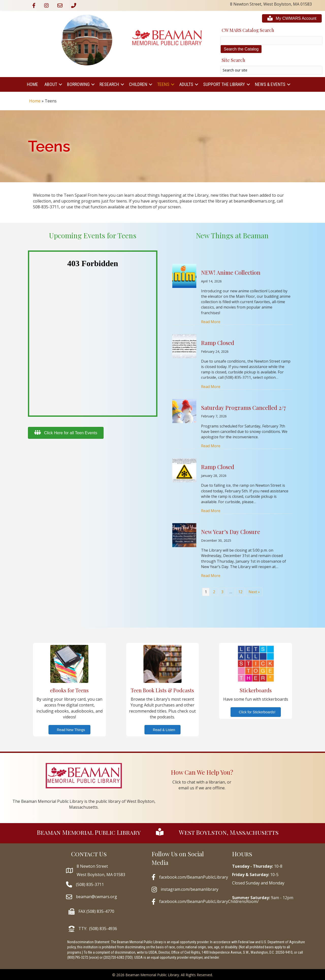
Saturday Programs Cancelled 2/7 (236, 426)
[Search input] (271, 70)
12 (235, 488)
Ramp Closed (227, 404)
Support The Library (224, 84)
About (51, 84)
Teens (163, 84)
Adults (186, 84)
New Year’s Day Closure (232, 468)
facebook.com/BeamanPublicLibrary (194, 877)
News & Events (270, 84)
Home (32, 84)
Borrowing (78, 84)
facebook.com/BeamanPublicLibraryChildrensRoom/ (209, 901)
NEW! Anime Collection (232, 380)
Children (138, 84)
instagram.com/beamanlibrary (190, 889)
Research (109, 84)
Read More (225, 397)
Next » (240, 488)
